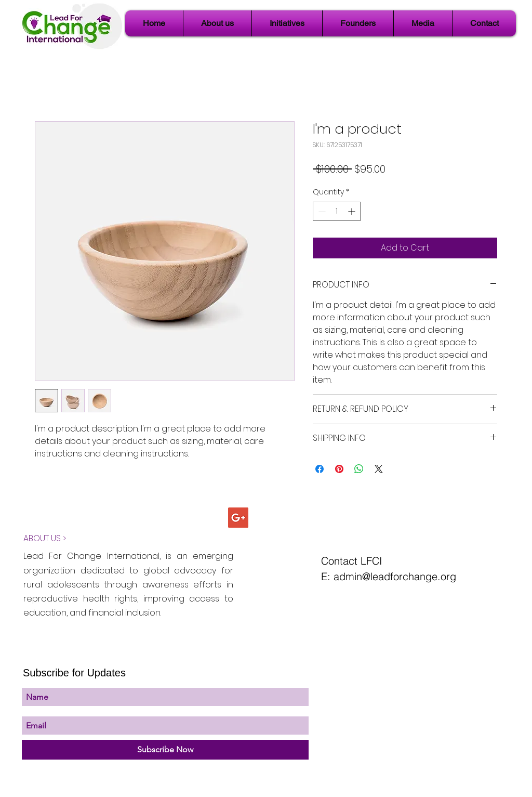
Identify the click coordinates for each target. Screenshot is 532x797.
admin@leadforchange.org (395, 576)
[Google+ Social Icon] (238, 518)
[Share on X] (379, 469)
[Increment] (353, 211)
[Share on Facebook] (320, 469)
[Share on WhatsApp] (359, 469)
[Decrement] (321, 211)
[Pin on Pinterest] (339, 469)
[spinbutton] (337, 211)
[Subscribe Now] (165, 750)
